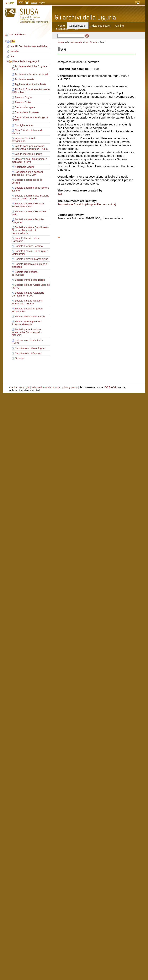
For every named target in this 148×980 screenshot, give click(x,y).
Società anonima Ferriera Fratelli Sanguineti (28, 205)
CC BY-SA (110, 387)
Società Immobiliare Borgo (30, 280)
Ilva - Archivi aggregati (26, 61)
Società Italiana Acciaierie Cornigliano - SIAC (28, 294)
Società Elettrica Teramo (29, 246)
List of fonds (91, 42)
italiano (34, 3)
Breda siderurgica (25, 107)
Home (61, 26)
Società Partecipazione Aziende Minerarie (26, 323)
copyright (24, 387)
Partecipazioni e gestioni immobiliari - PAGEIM (27, 173)
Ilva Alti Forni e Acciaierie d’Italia (28, 46)
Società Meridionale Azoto (30, 316)
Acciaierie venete (24, 79)
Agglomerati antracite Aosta (30, 84)
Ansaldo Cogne (24, 97)
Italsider (14, 51)
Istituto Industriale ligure (28, 154)
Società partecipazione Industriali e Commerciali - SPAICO (26, 332)
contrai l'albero (17, 34)
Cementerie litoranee (27, 112)
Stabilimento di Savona (28, 353)
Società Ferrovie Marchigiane (32, 259)
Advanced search (101, 26)
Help (75, 29)
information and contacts (46, 387)
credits (13, 387)
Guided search (74, 42)
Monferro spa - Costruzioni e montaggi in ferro (29, 160)
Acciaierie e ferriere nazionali (31, 74)
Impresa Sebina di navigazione (24, 140)
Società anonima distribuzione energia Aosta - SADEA (30, 197)
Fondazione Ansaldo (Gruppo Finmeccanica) (87, 204)
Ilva (13, 41)
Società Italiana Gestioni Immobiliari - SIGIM (27, 302)
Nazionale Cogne (25, 167)
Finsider (19, 358)
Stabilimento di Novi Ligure (30, 348)
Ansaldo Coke (23, 102)
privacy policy (70, 387)
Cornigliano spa (24, 125)
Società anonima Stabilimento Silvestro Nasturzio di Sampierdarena (30, 230)
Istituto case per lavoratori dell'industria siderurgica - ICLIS (30, 147)
